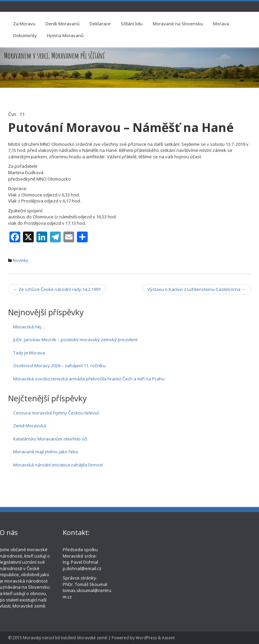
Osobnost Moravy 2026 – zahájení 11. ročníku (59, 366)
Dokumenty (25, 35)
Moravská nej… (29, 327)
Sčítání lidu (132, 24)
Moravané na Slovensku (178, 24)
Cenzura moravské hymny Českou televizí (56, 413)
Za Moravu (24, 24)
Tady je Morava (29, 353)
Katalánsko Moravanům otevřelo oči (50, 439)
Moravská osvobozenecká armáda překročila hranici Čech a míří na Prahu (89, 379)
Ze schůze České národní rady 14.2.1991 (57, 289)
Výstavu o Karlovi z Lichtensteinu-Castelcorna (197, 289)
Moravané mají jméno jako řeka (46, 452)
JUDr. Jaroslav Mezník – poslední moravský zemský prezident (75, 340)
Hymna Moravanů (65, 35)
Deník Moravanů (63, 24)
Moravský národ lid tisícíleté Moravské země (65, 638)
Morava (221, 24)
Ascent (168, 638)
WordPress (146, 638)
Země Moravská (30, 426)
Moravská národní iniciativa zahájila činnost (58, 465)
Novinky (20, 260)
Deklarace (100, 24)
